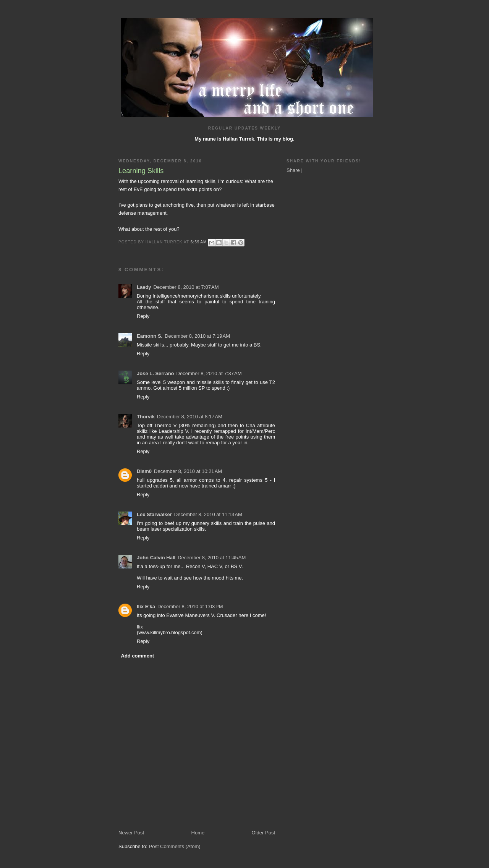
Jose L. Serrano (155, 373)
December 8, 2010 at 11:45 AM (212, 558)
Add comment (138, 656)
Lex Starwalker (154, 514)
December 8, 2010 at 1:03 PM (190, 606)
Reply (143, 316)
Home (198, 833)
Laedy (144, 287)
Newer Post (131, 833)
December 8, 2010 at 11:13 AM (208, 514)
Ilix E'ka (146, 606)
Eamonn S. (150, 336)
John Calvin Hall (156, 558)
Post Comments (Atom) (175, 846)
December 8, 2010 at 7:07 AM (186, 287)
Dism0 (144, 471)
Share (293, 170)
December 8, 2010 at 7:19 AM (197, 336)
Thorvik (146, 417)
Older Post (263, 833)
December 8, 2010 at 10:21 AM (188, 471)
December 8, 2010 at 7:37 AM (209, 373)
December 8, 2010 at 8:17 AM (190, 417)
